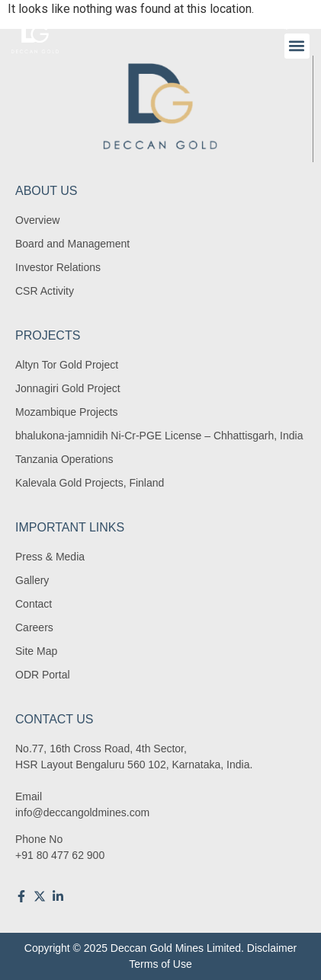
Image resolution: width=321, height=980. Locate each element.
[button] (297, 46)
